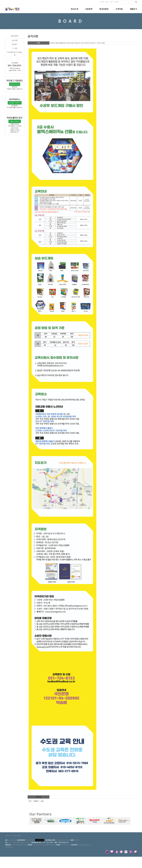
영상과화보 (104, 9)
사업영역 (89, 9)
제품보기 (133, 9)
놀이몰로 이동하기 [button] (15, 103)
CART (111, 2)
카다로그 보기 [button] (15, 84)
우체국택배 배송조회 (63, 843)
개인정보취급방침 (16, 836)
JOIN (107, 2)
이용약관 (7, 836)
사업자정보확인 (40, 840)
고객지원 (119, 9)
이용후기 (15, 44)
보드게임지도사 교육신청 (15, 54)
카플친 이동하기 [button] (15, 121)
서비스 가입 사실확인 (48, 843)
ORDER (117, 2)
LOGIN (102, 2)
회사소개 (75, 9)
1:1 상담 (15, 48)
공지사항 (15, 40)
